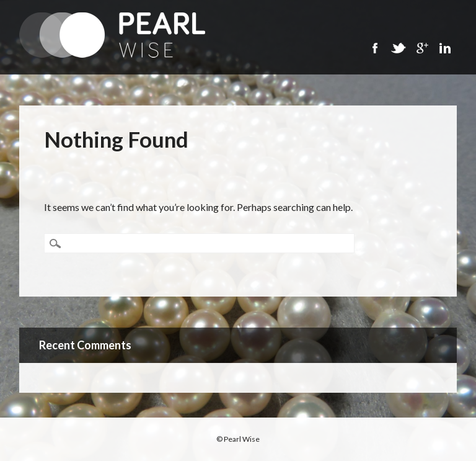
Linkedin (445, 48)
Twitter (398, 48)
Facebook (374, 48)
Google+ (421, 48)
